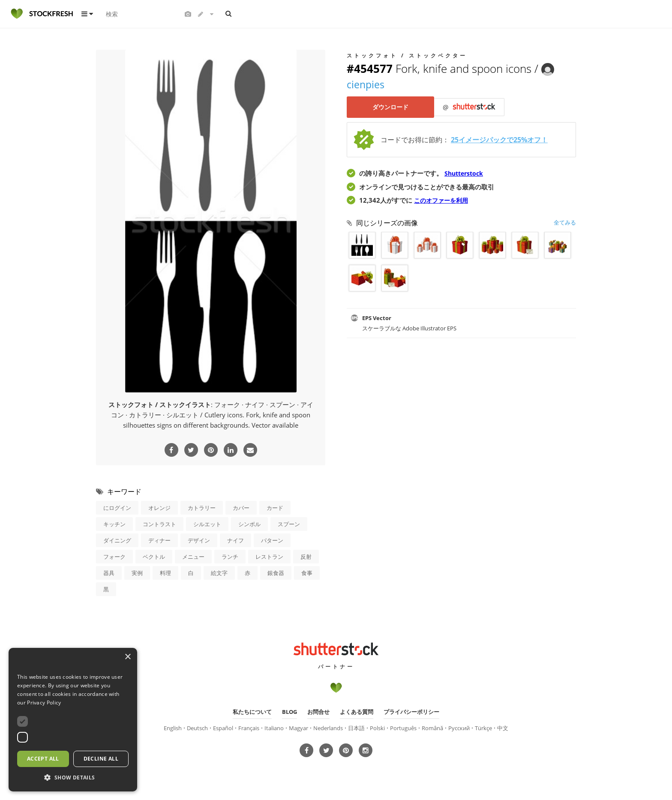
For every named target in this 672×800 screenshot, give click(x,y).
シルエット (207, 524)
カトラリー (202, 507)
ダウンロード (392, 108)
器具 (109, 572)
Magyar (298, 728)
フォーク (114, 556)
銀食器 (276, 572)
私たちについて (252, 711)
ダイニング (117, 540)
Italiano (274, 728)
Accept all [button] (43, 759)
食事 (307, 572)
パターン (272, 540)
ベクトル (154, 556)
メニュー (193, 556)
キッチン (114, 524)
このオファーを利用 (443, 201)
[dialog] (73, 720)
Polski (377, 728)
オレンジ (159, 507)
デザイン (199, 540)
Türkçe (483, 728)
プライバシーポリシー (411, 711)
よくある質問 (357, 711)
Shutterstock (465, 174)
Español (223, 728)
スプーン (289, 524)
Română (432, 728)
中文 (503, 728)
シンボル (249, 524)
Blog (289, 711)
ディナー (159, 540)
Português (403, 728)
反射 (306, 556)
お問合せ (318, 711)
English (173, 728)
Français (249, 728)
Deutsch (197, 728)
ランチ (230, 556)
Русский (459, 728)
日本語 (356, 728)
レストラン (269, 556)
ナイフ (235, 540)
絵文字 (219, 572)
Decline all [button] (101, 759)
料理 (165, 572)
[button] (73, 778)
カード (275, 507)
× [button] (127, 657)
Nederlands (328, 728)
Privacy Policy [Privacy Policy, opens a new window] (44, 703)
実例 (137, 572)
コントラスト (159, 524)
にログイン (117, 507)
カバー (241, 507)
